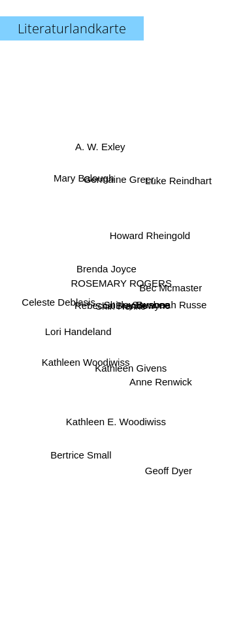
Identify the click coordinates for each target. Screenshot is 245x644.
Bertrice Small (81, 451)
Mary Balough (85, 185)
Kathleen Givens (131, 365)
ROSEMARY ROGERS (122, 281)
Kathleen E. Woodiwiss (116, 422)
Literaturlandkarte (72, 28)
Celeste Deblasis (61, 303)
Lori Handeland (79, 330)
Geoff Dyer (167, 469)
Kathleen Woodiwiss (82, 363)
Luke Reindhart (178, 183)
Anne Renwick (159, 382)
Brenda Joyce (106, 269)
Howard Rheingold (149, 236)
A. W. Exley (100, 151)
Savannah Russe (169, 304)
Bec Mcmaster (170, 287)
